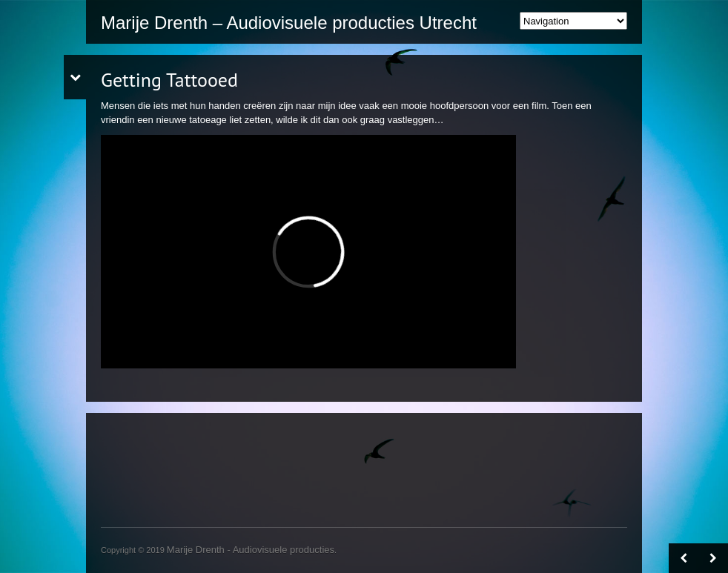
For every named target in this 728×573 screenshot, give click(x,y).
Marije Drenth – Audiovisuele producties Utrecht (289, 23)
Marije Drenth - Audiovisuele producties (251, 550)
